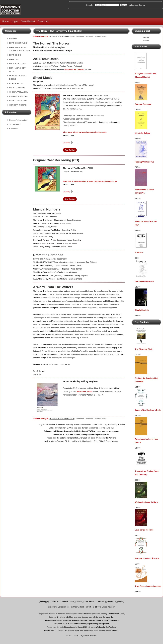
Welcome (13, 39)
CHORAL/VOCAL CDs (18, 92)
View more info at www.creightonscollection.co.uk (85, 132)
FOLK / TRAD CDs (17, 88)
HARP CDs (14, 59)
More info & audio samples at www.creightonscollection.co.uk (90, 181)
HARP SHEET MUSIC (18, 43)
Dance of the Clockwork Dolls (148, 410)
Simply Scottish (142, 310)
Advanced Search (137, 5)
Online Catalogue (41, 36)
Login (15, 21)
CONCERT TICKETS (18, 105)
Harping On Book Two (144, 162)
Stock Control (15, 124)
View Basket (28, 21)
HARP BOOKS (15, 55)
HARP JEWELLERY (18, 64)
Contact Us (14, 129)
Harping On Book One (144, 281)
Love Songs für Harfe (144, 530)
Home (5, 21)
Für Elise (139, 252)
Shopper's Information (18, 120)
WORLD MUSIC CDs (18, 101)
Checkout (43, 21)
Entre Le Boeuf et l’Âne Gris (147, 558)
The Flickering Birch (144, 349)
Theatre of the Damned (74, 69)
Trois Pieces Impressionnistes (148, 586)
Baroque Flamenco (143, 104)
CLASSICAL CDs (16, 83)
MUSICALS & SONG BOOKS (62, 36)
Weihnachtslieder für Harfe (147, 502)
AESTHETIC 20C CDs (18, 96)
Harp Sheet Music (84, 391)
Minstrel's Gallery (142, 133)
